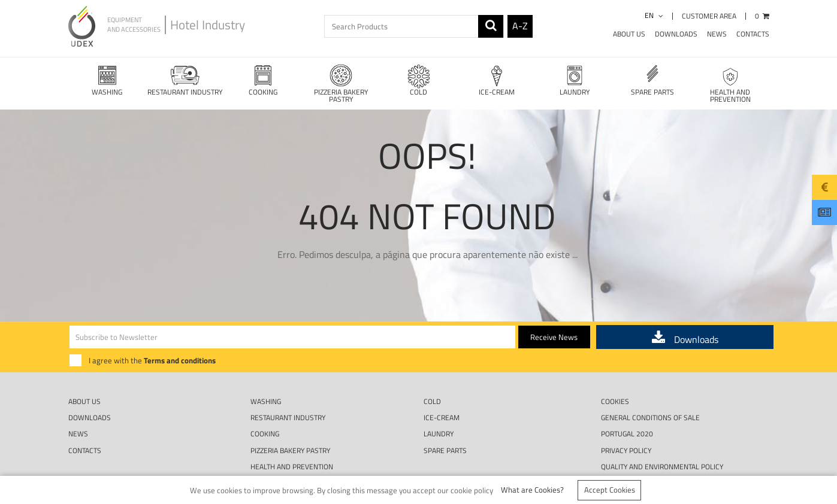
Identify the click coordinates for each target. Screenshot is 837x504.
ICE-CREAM (497, 80)
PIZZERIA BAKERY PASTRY (341, 84)
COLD (419, 80)
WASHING (107, 80)
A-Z (520, 26)
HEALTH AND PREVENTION (730, 84)
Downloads (676, 34)
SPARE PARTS (652, 80)
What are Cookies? (532, 490)
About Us (629, 34)
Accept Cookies (610, 490)
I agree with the (152, 333)
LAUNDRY (575, 80)
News (717, 34)
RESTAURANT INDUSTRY (185, 80)
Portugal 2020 (627, 406)
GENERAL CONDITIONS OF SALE (650, 390)
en (654, 15)
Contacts (753, 34)
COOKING (263, 80)
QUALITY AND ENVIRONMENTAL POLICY (662, 439)
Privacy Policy (626, 423)
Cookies (615, 374)
